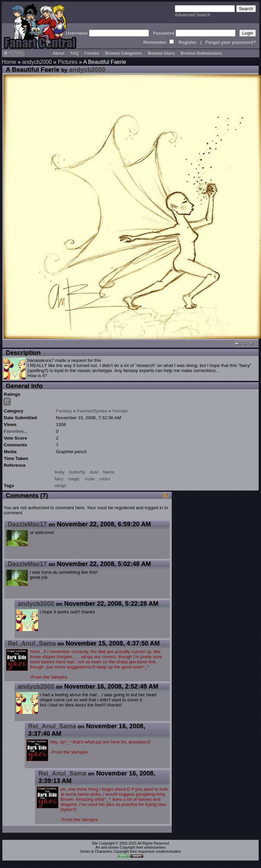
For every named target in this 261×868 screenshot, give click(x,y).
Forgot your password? (231, 42)
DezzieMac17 (27, 524)
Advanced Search (193, 15)
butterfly (77, 472)
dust (94, 472)
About (59, 53)
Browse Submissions (201, 53)
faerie (109, 472)
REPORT (244, 344)
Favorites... (16, 431)
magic (74, 479)
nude (90, 479)
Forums (92, 53)
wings (60, 486)
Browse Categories (124, 53)
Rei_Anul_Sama (32, 643)
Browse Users (161, 53)
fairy (59, 479)
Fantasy (64, 411)
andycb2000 (37, 62)
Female (120, 411)
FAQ (74, 53)
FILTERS (13, 53)
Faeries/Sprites (92, 411)
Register (188, 42)
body (60, 472)
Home (9, 62)
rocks (105, 479)
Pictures (68, 62)
